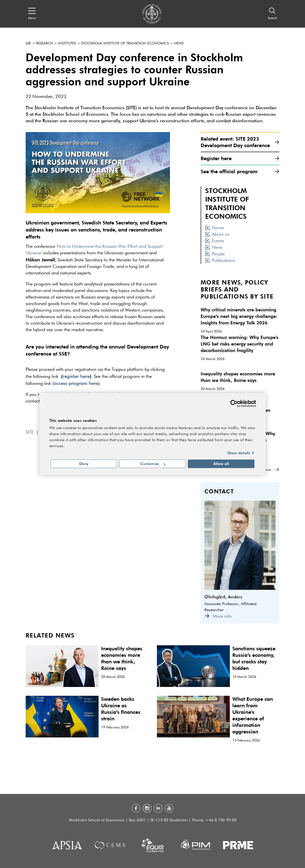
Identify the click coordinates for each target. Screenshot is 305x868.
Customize (153, 464)
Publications (220, 261)
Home (214, 228)
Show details (239, 453)
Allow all (221, 464)
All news (267, 470)
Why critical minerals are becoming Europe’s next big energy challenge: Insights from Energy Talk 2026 (239, 316)
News (179, 43)
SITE (30, 432)
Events (215, 241)
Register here (240, 158)
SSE (28, 43)
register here (76, 376)
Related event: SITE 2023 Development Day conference (240, 142)
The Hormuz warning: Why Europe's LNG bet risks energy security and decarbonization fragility (239, 344)
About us (217, 235)
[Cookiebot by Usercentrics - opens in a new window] (234, 403)
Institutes (67, 43)
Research (45, 43)
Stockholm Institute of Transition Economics (125, 43)
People (215, 254)
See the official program (240, 171)
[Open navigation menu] (32, 14)
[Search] (272, 14)
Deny (84, 464)
